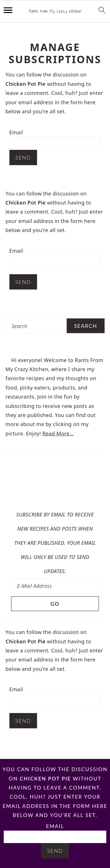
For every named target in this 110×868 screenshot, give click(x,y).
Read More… (58, 433)
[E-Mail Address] (55, 586)
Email (16, 132)
